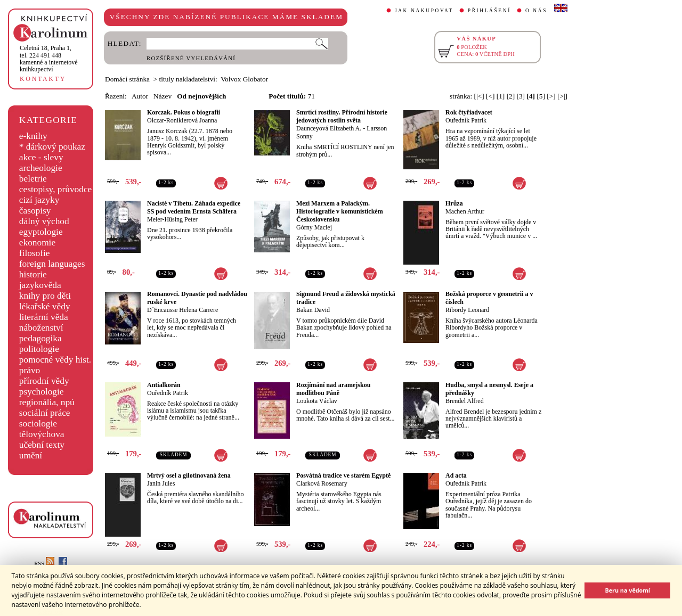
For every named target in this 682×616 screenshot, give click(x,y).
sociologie (38, 424)
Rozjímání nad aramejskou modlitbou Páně (333, 389)
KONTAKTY (43, 79)
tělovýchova (42, 434)
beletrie (33, 179)
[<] (490, 96)
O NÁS (536, 11)
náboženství (41, 328)
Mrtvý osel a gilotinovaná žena (189, 475)
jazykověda (40, 285)
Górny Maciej (314, 227)
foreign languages (52, 264)
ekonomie (37, 243)
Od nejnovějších (201, 96)
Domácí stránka (127, 79)
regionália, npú (47, 402)
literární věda (44, 317)
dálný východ (44, 221)
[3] (521, 96)
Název (163, 96)
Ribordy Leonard (467, 310)
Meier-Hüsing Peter (172, 219)
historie (33, 274)
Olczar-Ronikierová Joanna (182, 120)
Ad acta (456, 475)
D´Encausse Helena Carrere (182, 310)
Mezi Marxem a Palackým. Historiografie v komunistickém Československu (340, 211)
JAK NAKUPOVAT (424, 11)
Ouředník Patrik (466, 120)
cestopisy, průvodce (56, 189)
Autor (140, 96)
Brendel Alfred (465, 401)
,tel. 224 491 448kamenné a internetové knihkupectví (49, 59)
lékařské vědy (45, 306)
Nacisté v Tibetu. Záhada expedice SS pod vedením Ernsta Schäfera (194, 207)
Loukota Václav (317, 401)
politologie (39, 349)
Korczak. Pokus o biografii (184, 112)
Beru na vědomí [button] (627, 590)
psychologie (42, 392)
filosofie (35, 253)
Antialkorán (164, 385)
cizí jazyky (39, 200)
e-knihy (33, 136)
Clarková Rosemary (322, 483)
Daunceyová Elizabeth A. (329, 128)
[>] (551, 96)
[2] (511, 96)
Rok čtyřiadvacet (469, 112)
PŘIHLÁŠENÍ (489, 11)
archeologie (41, 168)
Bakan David (313, 310)
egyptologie (41, 232)
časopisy (35, 211)
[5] (541, 96)
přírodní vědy (44, 381)
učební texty (42, 445)
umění (31, 455)
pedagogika (40, 338)
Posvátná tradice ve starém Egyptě (343, 475)
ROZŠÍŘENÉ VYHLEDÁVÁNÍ (191, 58)
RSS (44, 564)
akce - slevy (41, 157)
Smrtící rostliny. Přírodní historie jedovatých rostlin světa (342, 116)
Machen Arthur (465, 211)
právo (30, 370)
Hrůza (454, 203)
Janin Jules (161, 483)
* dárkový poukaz (52, 147)
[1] (501, 96)
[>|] (562, 96)
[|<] (479, 96)
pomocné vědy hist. (55, 360)
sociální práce (45, 413)
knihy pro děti (45, 296)
